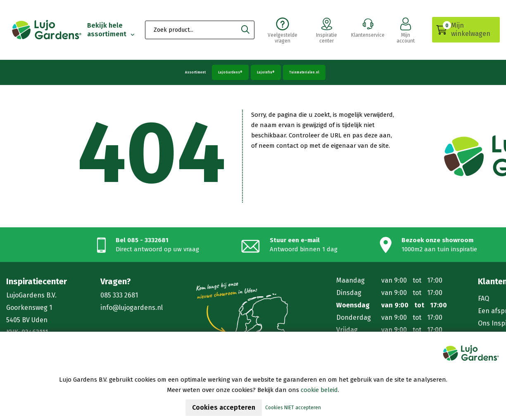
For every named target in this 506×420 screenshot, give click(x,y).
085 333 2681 (119, 295)
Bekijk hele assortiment (108, 30)
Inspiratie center (327, 30)
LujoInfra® (266, 72)
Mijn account (406, 30)
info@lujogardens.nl (132, 308)
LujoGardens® (230, 72)
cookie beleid (319, 390)
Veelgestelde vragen (283, 30)
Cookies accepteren (224, 407)
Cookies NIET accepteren (293, 408)
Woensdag (353, 305)
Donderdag (354, 317)
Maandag (350, 280)
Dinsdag (349, 293)
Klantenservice (368, 27)
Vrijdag (347, 330)
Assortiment (195, 72)
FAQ (483, 298)
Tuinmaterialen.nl (304, 72)
